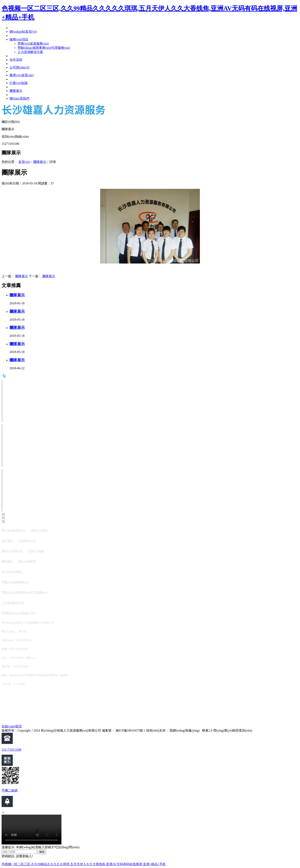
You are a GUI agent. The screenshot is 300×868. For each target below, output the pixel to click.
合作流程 (7, 541)
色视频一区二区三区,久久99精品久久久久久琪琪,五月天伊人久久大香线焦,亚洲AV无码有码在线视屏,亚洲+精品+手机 (84, 864)
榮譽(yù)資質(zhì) (12, 551)
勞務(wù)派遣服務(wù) (15, 582)
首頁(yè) (25, 162)
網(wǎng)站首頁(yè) (14, 530)
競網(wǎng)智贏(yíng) (185, 730)
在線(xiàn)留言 (12, 726)
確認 (42, 852)
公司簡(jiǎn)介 (27, 541)
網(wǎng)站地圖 (13, 572)
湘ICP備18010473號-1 (130, 730)
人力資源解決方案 (13, 603)
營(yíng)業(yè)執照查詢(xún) (233, 730)
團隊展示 (40, 162)
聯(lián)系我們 (27, 561)
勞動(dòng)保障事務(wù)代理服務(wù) (25, 592)
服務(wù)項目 (39, 530)
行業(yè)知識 (36, 551)
